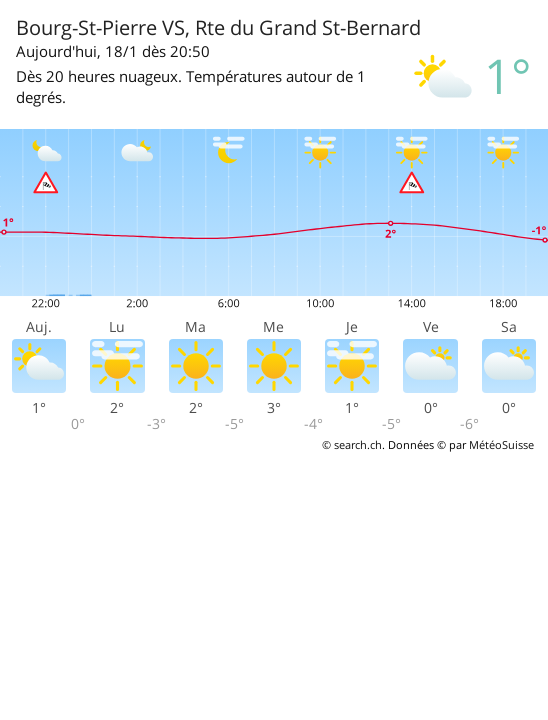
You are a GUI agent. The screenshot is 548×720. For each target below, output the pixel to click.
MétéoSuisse (501, 444)
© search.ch (352, 444)
